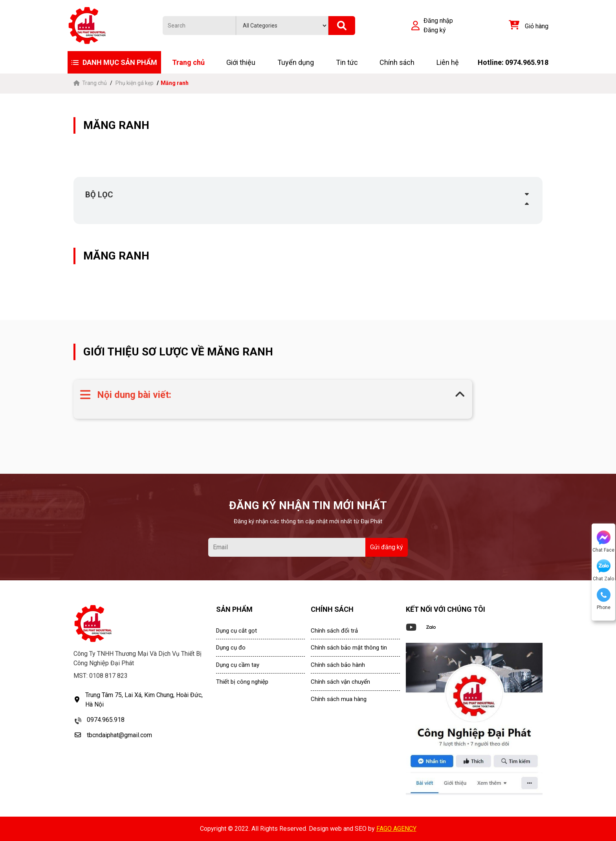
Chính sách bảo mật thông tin (349, 648)
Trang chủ (188, 62)
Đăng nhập (438, 21)
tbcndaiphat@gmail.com (119, 735)
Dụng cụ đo (231, 648)
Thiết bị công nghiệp (242, 682)
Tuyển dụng (296, 62)
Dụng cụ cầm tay (238, 665)
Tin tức (347, 62)
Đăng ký (435, 30)
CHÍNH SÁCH (332, 609)
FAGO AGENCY (396, 829)
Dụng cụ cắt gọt (236, 631)
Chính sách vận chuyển (340, 682)
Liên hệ (448, 62)
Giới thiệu (241, 62)
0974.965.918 (106, 720)
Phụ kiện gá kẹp (135, 83)
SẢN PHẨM (234, 609)
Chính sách (397, 62)
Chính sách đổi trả (334, 631)
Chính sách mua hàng (339, 699)
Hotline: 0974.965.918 (513, 62)
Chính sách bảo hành (338, 665)
